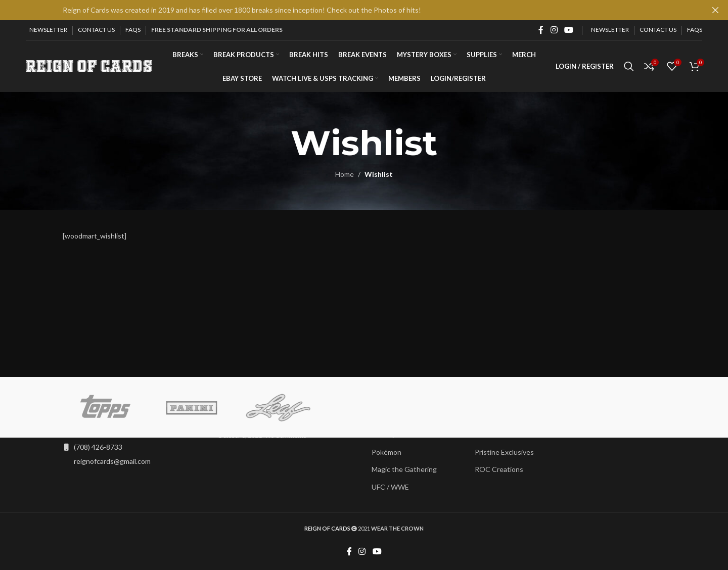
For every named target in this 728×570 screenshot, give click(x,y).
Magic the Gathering (404, 470)
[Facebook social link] (541, 30)
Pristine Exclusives (504, 453)
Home (345, 176)
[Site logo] (89, 66)
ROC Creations (499, 470)
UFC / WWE (390, 487)
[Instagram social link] (554, 30)
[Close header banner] (715, 10)
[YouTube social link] (569, 30)
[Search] (629, 67)
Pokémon (386, 453)
